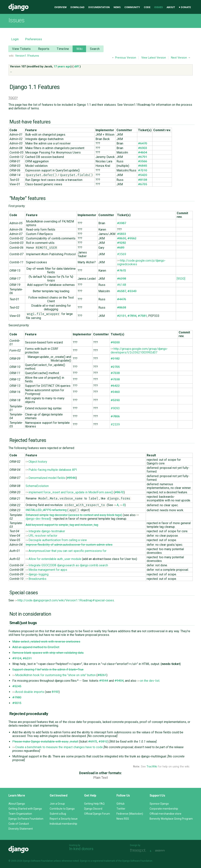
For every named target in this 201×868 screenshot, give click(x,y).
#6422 (115, 386)
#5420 (143, 175)
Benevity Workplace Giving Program (171, 819)
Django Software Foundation (26, 819)
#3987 (122, 223)
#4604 (143, 152)
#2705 (115, 367)
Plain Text (101, 778)
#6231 (27, 658)
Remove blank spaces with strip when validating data (48, 653)
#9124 (17, 658)
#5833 (122, 234)
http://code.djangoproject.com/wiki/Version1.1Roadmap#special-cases (64, 600)
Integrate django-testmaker (45, 531)
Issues (158, 7)
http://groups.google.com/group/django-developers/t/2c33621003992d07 (139, 351)
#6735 (143, 184)
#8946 (71, 478)
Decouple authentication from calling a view (56, 540)
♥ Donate (185, 7)
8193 (55, 692)
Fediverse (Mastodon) (130, 814)
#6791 (143, 157)
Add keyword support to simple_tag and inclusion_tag (62, 525)
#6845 (143, 166)
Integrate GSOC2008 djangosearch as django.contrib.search (67, 565)
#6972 (93, 742)
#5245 (17, 686)
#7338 (115, 373)
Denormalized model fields (45, 478)
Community (132, 7)
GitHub (121, 804)
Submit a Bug (58, 814)
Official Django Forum (97, 814)
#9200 (115, 342)
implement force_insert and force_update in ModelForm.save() (69, 492)
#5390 (115, 400)
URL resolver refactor (41, 536)
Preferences (33, 39)
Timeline (63, 49)
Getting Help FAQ (94, 804)
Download (77, 7)
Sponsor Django (159, 804)
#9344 (104, 681)
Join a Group (57, 804)
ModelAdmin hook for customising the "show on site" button (54, 675)
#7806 (115, 416)
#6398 (122, 279)
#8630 (122, 238)
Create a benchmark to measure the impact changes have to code (58, 747)
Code (147, 7)
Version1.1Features (27, 56)
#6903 (143, 148)
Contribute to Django (62, 809)
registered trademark (104, 861)
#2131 (122, 316)
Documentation (99, 7)
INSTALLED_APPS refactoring (46, 510)
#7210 (143, 170)
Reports (44, 49)
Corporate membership (164, 809)
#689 (121, 248)
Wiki (80, 49)
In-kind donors (81, 849)
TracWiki (152, 767)
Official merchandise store (165, 814)
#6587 (122, 291)
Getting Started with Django (25, 809)
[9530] (181, 279)
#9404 (119, 681)
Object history (36, 462)
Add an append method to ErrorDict (36, 647)
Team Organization (20, 814)
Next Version (179, 58)
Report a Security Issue (64, 819)
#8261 (102, 675)
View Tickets (21, 49)
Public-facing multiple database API (51, 470)
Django (18, 7)
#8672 (119, 492)
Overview (60, 7)
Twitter (121, 809)
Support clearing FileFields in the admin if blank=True (48, 669)
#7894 (132, 316)
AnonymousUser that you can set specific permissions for (66, 551)
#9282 (122, 243)
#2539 (115, 424)
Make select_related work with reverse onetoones (46, 642)
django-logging (37, 574)
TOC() (12, 98)
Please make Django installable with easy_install (45, 742)
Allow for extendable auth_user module (53, 559)
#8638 (122, 308)
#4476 (122, 299)
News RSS (123, 819)
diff (77, 67)
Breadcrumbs (36, 579)
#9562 (132, 238)
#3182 (115, 359)
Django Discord (93, 809)
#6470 (143, 143)
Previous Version (126, 58)
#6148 (122, 285)
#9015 (17, 703)
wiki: (11, 56)
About (171, 7)
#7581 (142, 316)
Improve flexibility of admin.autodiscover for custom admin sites (69, 545)
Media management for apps (46, 570)
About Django (17, 804)
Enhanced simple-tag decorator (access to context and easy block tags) (74, 515)
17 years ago (62, 67)
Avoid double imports (28, 692)
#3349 (132, 291)
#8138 (143, 180)
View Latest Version (154, 58)
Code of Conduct (19, 824)
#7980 (17, 697)
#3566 (143, 161)
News (117, 7)
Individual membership (63, 824)
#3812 (103, 742)
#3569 (122, 254)
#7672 (122, 271)
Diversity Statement (21, 829)
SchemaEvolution (37, 486)
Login (15, 39)
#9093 (115, 408)
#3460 (115, 392)
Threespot (139, 851)
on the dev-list (148, 681)
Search (95, 49)
